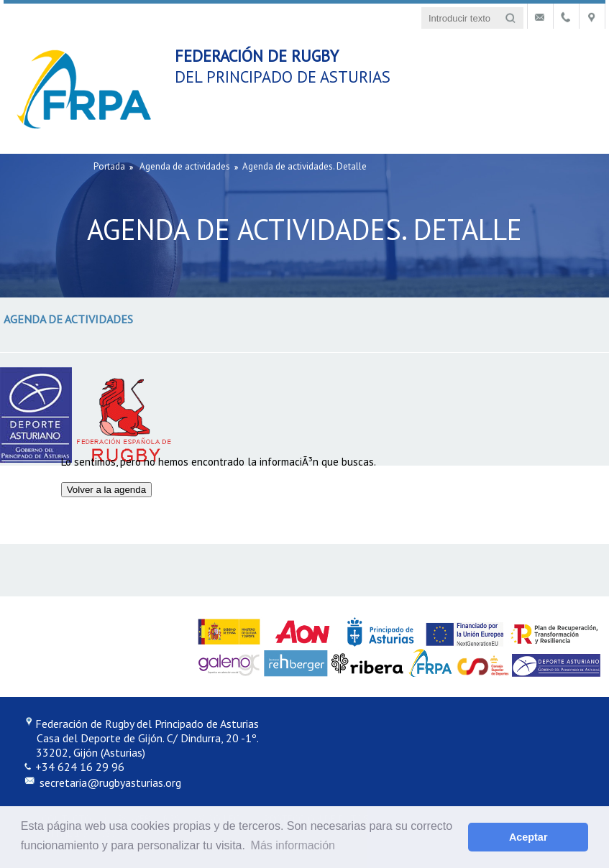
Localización (592, 18)
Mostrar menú (582, 53)
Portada (109, 166)
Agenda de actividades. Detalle (304, 166)
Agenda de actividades (185, 166)
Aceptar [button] (528, 837)
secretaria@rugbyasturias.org (109, 782)
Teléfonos (566, 18)
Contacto (540, 18)
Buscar (510, 18)
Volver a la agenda (106, 490)
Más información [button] (293, 845)
